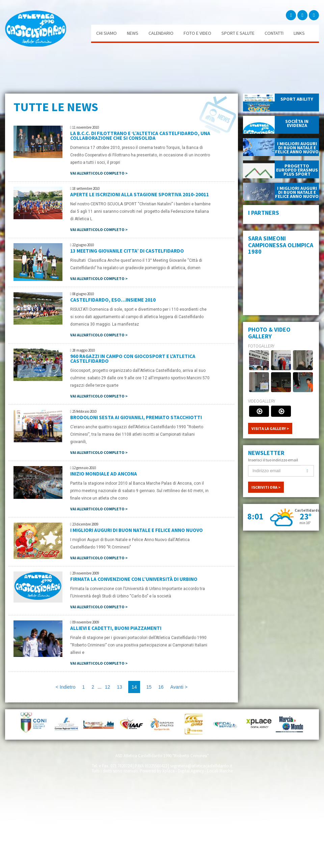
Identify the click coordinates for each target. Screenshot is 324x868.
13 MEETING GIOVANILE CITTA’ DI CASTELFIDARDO (127, 251)
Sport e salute (238, 33)
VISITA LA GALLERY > (270, 428)
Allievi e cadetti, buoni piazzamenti (116, 628)
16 (161, 687)
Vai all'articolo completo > (99, 173)
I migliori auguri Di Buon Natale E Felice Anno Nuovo (137, 530)
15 (149, 687)
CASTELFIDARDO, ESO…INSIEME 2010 (113, 300)
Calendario (161, 33)
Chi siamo (106, 33)
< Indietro (66, 687)
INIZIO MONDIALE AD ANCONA (104, 474)
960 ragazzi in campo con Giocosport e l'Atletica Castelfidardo (133, 359)
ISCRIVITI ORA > (266, 487)
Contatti (274, 33)
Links (299, 33)
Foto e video (197, 33)
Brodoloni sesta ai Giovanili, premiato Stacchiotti (136, 417)
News (133, 33)
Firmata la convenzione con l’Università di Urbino (134, 579)
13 (119, 687)
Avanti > (179, 687)
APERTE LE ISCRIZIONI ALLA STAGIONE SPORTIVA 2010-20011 (140, 194)
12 (108, 687)
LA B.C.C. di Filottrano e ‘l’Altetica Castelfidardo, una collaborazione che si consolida (140, 136)
